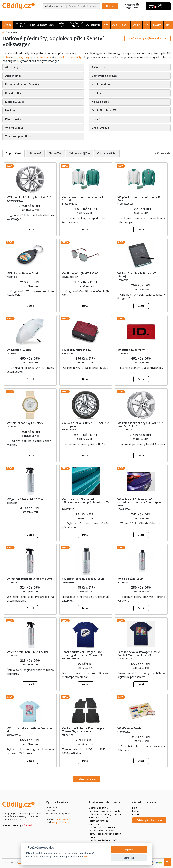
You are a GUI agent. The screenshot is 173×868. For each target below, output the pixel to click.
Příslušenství (13, 119)
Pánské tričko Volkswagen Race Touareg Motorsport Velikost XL (83, 654)
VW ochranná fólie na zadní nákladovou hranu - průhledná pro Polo (139, 502)
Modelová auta (15, 102)
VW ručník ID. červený (131, 350)
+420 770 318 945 (62, 819)
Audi (115, 25)
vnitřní (6, 57)
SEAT (125, 25)
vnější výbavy (21, 57)
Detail (30, 229)
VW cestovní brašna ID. (76, 350)
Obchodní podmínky (99, 808)
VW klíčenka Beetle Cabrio (23, 273)
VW (106, 25)
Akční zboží (61, 25)
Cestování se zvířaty (105, 76)
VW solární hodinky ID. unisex (25, 423)
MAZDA (157, 25)
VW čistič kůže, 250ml (131, 579)
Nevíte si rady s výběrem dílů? (146, 38)
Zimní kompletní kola (18, 136)
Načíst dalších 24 (86, 779)
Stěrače (97, 119)
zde (85, 856)
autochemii (44, 57)
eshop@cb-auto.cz (60, 822)
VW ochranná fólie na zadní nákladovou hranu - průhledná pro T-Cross (85, 502)
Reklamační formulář (99, 821)
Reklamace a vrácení (98, 818)
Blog (134, 808)
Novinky (10, 110)
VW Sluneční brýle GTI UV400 (80, 273)
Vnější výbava (100, 128)
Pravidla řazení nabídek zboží (103, 840)
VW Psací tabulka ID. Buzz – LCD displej (137, 275)
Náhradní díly (21, 25)
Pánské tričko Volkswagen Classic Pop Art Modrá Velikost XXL (138, 654)
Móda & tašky (100, 102)
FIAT (169, 25)
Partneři (136, 814)
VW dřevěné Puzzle (130, 728)
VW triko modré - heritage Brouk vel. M (30, 730)
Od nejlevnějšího (80, 153)
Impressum (94, 824)
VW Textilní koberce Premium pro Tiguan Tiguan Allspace (83, 730)
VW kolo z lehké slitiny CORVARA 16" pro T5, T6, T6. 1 (140, 424)
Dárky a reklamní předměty (22, 84)
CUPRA (136, 25)
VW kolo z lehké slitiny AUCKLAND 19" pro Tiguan (86, 424)
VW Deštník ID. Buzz (19, 350)
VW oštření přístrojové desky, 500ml (30, 579)
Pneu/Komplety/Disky (42, 25)
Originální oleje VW (104, 110)
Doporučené (14, 153)
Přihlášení (131, 5)
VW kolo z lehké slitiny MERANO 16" (29, 197)
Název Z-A (56, 153)
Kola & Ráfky (13, 93)
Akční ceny (12, 67)
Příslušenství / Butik (75, 25)
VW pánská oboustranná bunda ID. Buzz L (139, 199)
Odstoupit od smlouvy (149, 820)
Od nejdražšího (108, 153)
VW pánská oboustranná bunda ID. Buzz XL (84, 199)
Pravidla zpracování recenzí (102, 831)
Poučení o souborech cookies (103, 827)
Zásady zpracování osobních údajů (105, 811)
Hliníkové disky (101, 84)
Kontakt (136, 811)
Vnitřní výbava (14, 128)
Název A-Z (35, 153)
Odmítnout (129, 858)
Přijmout (129, 850)
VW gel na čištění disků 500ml (25, 499)
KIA (147, 25)
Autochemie (93, 25)
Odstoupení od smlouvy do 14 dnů (105, 814)
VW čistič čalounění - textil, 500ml (28, 652)
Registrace (131, 8)
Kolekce (97, 93)
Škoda (8, 25)
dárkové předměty (70, 57)
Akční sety (98, 67)
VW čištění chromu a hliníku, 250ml (84, 579)
